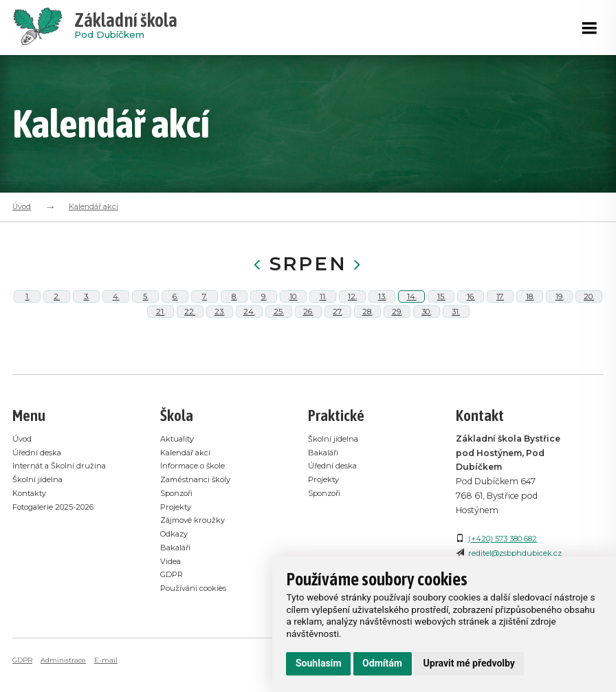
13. (382, 307)
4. (116, 307)
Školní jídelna (40, 523)
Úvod (22, 206)
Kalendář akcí (93, 206)
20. (589, 307)
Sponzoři (179, 537)
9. (264, 307)
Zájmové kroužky (197, 564)
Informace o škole (197, 509)
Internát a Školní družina (63, 509)
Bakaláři (178, 591)
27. (338, 344)
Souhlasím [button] (319, 663)
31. (456, 344)
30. (427, 344)
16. (471, 307)
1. (27, 307)
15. (441, 307)
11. (323, 307)
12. (353, 307)
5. (145, 307)
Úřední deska (38, 496)
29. (397, 344)
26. (308, 344)
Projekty (178, 550)
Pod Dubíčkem (126, 28)
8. (234, 307)
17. (500, 307)
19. (559, 307)
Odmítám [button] (382, 663)
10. (294, 307)
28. (367, 344)
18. (530, 307)
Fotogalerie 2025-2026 (59, 550)
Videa (172, 604)
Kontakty (32, 537)
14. (411, 307)
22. (190, 344)
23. (220, 344)
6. (175, 307)
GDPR (173, 617)
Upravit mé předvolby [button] (469, 663)
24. (249, 344)
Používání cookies (197, 631)
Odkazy (176, 577)
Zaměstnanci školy (199, 523)
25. (278, 344)
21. (160, 344)
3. (87, 307)
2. (57, 307)
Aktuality (179, 483)
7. (205, 307)
